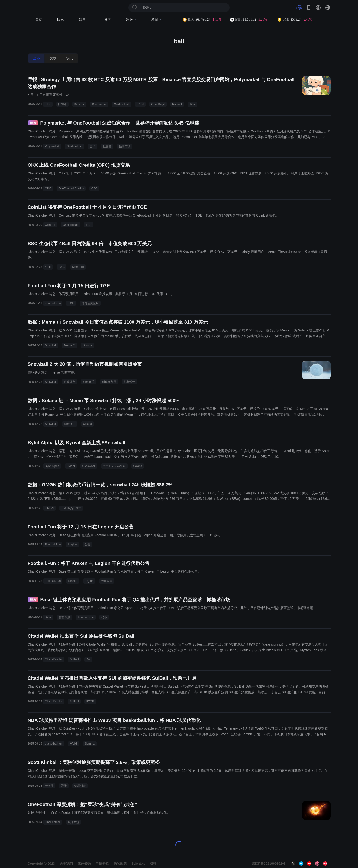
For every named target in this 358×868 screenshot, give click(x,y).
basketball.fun (54, 744)
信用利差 (80, 786)
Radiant (177, 104)
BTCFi (90, 702)
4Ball (48, 267)
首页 (39, 20)
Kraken (73, 581)
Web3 (74, 744)
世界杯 (107, 146)
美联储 (49, 786)
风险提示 (138, 864)
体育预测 (65, 617)
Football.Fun (53, 303)
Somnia (90, 744)
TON (192, 104)
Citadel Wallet (54, 659)
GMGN (49, 508)
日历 (107, 20)
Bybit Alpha (52, 466)
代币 (104, 617)
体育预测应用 (90, 303)
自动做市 (70, 382)
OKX (48, 188)
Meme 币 (78, 267)
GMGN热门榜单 (71, 508)
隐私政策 (120, 864)
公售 (87, 545)
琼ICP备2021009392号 (268, 864)
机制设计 (129, 382)
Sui (88, 659)
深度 (84, 20)
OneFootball (122, 104)
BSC (62, 267)
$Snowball (89, 466)
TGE (89, 225)
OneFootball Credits (71, 188)
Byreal (71, 466)
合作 (93, 146)
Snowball (51, 345)
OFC (94, 188)
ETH (48, 104)
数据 (131, 20)
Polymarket (99, 104)
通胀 (64, 786)
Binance (79, 104)
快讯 (60, 20)
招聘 (153, 864)
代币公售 (107, 581)
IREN (140, 104)
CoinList (50, 225)
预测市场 (125, 146)
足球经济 (74, 822)
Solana (87, 345)
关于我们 (66, 864)
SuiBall (74, 659)
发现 (156, 20)
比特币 (62, 104)
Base (48, 617)
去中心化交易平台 (114, 466)
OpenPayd (158, 104)
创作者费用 (109, 382)
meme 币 (89, 382)
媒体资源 (84, 864)
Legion (72, 545)
